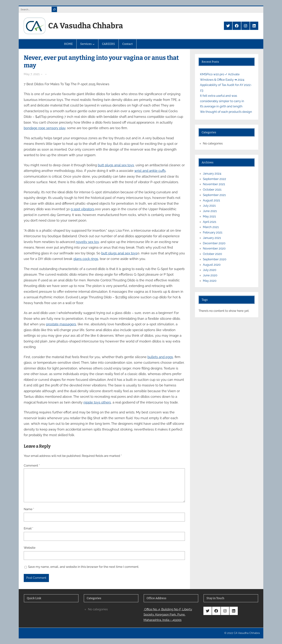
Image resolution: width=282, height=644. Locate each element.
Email (28, 528)
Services (86, 44)
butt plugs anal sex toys (116, 165)
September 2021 (214, 195)
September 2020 (215, 259)
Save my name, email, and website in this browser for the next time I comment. (84, 567)
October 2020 (212, 254)
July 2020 (210, 270)
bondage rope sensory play (45, 128)
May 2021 (209, 216)
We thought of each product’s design (226, 112)
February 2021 (213, 232)
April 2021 (210, 222)
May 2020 (210, 281)
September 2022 (214, 179)
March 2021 (211, 227)
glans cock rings (86, 259)
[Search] (54, 9)
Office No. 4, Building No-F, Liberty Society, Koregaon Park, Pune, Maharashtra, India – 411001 (168, 615)
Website (30, 548)
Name (29, 509)
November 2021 (214, 184)
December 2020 (214, 243)
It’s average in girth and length (221, 106)
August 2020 (212, 265)
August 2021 (211, 200)
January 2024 (212, 173)
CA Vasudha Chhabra (86, 26)
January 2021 (212, 238)
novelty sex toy (87, 242)
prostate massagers (61, 324)
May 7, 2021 (32, 74)
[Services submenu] (94, 44)
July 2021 (209, 206)
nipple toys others (97, 402)
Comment (32, 465)
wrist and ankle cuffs (150, 171)
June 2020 (210, 275)
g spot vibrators (82, 209)
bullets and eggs (160, 357)
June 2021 (210, 211)
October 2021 (212, 190)
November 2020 (214, 248)
